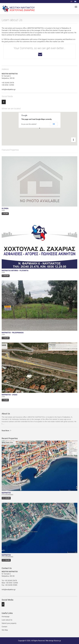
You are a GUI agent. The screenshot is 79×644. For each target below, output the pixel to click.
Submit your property (9, 623)
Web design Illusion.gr (53, 641)
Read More (5, 431)
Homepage (6, 617)
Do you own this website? (29, 124)
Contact (4, 627)
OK (54, 124)
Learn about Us (7, 620)
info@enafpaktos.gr (9, 89)
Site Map (5, 630)
